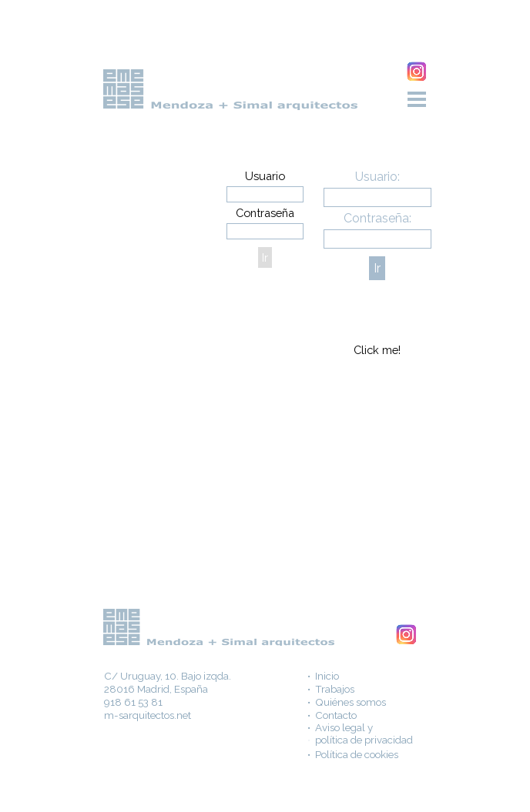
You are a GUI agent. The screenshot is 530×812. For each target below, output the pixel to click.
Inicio (327, 676)
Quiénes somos (351, 702)
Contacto (336, 715)
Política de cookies (357, 754)
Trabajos (335, 689)
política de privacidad (364, 740)
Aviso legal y (344, 727)
